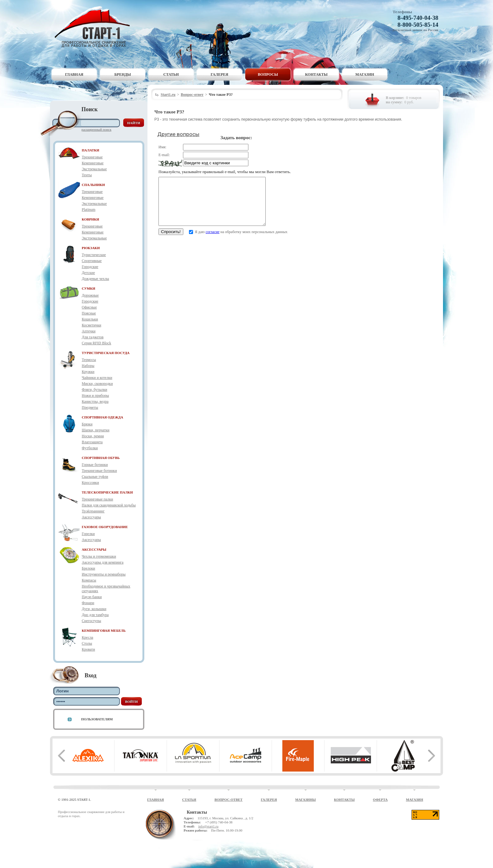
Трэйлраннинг (93, 511)
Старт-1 (95, 27)
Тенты (87, 175)
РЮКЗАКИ (91, 248)
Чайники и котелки (97, 378)
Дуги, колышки (94, 609)
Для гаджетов (93, 337)
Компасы (89, 580)
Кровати (88, 649)
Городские (90, 267)
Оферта (380, 800)
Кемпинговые (93, 163)
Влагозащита (92, 442)
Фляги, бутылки (94, 390)
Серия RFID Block (96, 343)
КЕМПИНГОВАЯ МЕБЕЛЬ (104, 631)
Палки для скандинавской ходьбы (109, 505)
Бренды (123, 74)
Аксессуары (91, 517)
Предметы (90, 407)
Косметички (91, 325)
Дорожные (90, 295)
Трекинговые (92, 157)
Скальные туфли (95, 477)
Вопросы (268, 74)
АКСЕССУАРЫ (94, 549)
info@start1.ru (208, 826)
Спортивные (92, 261)
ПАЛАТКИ (91, 150)
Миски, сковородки (97, 384)
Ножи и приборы (95, 396)
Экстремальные (94, 169)
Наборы (88, 366)
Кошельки (90, 319)
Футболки (90, 448)
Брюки (87, 424)
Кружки (88, 372)
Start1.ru (168, 95)
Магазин (365, 74)
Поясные (89, 313)
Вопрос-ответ (192, 95)
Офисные (89, 307)
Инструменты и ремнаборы (104, 574)
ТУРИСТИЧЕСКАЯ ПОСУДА (106, 353)
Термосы (89, 360)
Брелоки (88, 568)
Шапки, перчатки (96, 430)
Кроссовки (90, 483)
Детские (88, 273)
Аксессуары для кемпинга (103, 562)
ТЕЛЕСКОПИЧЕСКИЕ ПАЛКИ (107, 492)
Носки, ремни (93, 436)
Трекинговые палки (97, 499)
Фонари (88, 603)
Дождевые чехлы (95, 279)
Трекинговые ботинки (99, 471)
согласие (213, 241)
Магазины (306, 800)
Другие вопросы (178, 134)
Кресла (87, 637)
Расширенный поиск (96, 129)
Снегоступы (91, 621)
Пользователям (97, 719)
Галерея (219, 74)
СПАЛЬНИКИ (93, 185)
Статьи (171, 74)
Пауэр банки (92, 597)
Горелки (88, 534)
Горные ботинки (95, 465)
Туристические (94, 255)
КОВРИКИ (90, 219)
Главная (74, 74)
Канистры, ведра (95, 401)
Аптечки (89, 331)
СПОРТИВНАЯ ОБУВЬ (101, 458)
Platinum (89, 210)
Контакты (316, 74)
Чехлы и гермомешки (99, 556)
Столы (87, 643)
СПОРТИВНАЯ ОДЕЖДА (102, 417)
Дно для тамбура (95, 615)
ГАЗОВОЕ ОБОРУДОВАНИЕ (105, 527)
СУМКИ (89, 288)
